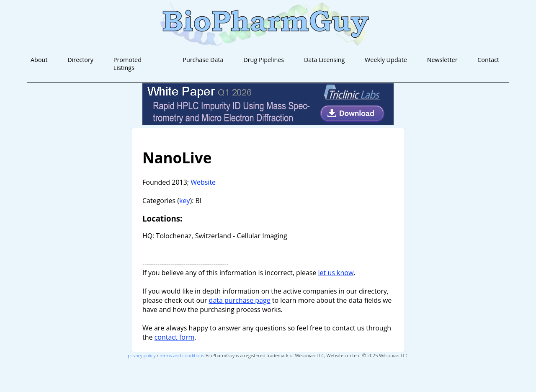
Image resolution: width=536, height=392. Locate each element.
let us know (336, 273)
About (39, 60)
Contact (488, 60)
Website (203, 182)
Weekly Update (386, 60)
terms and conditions (182, 355)
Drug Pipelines (264, 60)
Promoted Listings (128, 64)
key (184, 201)
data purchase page (240, 300)
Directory (80, 60)
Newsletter (442, 60)
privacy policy (142, 355)
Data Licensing (324, 60)
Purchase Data (203, 60)
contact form (175, 337)
